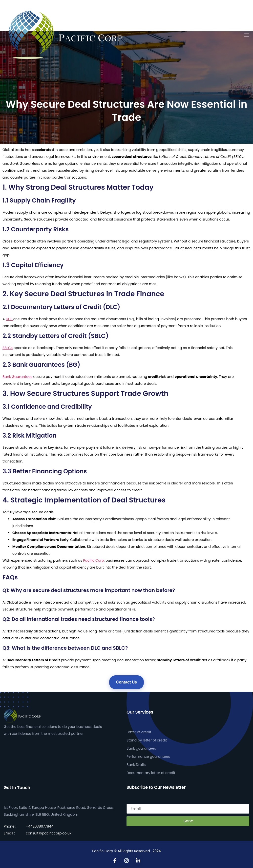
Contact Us (126, 682)
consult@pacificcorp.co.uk (48, 833)
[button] (247, 35)
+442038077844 (40, 826)
